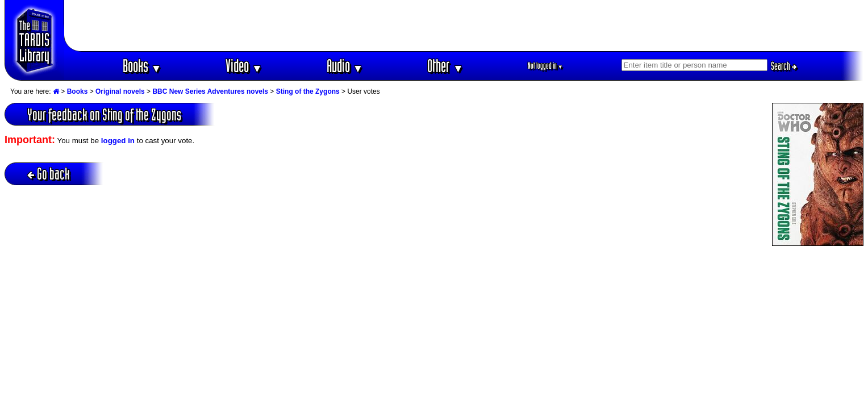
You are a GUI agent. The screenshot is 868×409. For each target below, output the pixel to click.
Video (244, 66)
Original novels (120, 91)
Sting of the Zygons (308, 91)
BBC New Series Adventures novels (210, 91)
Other (445, 66)
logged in (118, 141)
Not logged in (546, 66)
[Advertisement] (464, 26)
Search (784, 66)
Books (142, 66)
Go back (49, 174)
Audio (345, 66)
